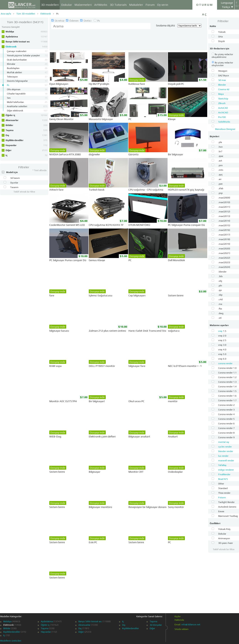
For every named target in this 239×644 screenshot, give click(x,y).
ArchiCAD (223, 113)
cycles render (225, 447)
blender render (226, 451)
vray (221, 331)
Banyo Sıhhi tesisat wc (26, 42)
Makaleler (136, 5)
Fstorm (222, 498)
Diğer (26, 150)
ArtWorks (101, 5)
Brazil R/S (223, 479)
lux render (223, 456)
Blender (222, 85)
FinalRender (224, 474)
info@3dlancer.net (191, 625)
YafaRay (222, 465)
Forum (150, 5)
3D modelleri (50, 5)
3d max (222, 80)
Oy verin (163, 5)
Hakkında (179, 620)
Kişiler (178, 616)
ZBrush (222, 103)
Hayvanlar (26, 145)
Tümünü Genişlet (11, 27)
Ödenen (73, 21)
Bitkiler (26, 125)
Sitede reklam (182, 629)
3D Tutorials (118, 5)
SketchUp (223, 99)
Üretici (86, 21)
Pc (57, 14)
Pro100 (222, 117)
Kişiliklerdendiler (26, 140)
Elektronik (46, 14)
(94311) (25, 22)
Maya (221, 94)
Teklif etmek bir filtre (24, 192)
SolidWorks (224, 122)
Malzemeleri (83, 5)
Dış (26, 135)
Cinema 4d (224, 89)
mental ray (224, 442)
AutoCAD (223, 108)
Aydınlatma (26, 37)
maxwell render (226, 461)
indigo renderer (226, 470)
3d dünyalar (156, 625)
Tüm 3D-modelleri (26, 14)
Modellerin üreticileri (11, 641)
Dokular (67, 5)
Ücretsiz (58, 21)
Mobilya (26, 32)
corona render (225, 363)
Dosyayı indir (137, 80)
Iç (26, 155)
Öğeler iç (26, 115)
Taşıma (26, 130)
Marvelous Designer (225, 129)
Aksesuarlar (26, 120)
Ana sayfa (6, 14)
